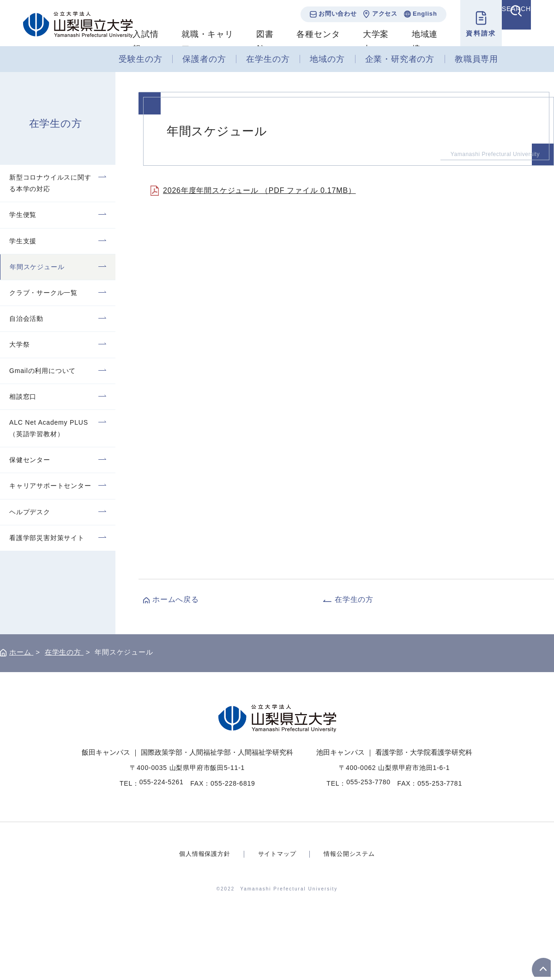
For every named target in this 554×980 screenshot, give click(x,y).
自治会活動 (26, 319)
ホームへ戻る (176, 599)
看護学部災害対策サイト (47, 538)
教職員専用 (476, 59)
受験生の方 (140, 59)
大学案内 (367, 42)
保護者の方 (204, 59)
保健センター (30, 460)
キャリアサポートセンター (50, 486)
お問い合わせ (325, 14)
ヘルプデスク (30, 512)
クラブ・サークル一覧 (43, 293)
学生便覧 (23, 215)
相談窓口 (23, 397)
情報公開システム (352, 854)
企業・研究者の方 (400, 59)
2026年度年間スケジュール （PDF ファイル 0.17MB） (259, 190)
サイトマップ (277, 854)
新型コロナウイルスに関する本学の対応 (50, 183)
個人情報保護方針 (201, 854)
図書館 (260, 42)
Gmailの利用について (42, 371)
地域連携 (414, 42)
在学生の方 (268, 59)
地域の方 (327, 59)
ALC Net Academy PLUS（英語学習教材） (49, 428)
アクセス (372, 14)
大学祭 (19, 344)
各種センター (312, 42)
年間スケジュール (37, 267)
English (412, 14)
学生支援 (23, 241)
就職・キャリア (206, 42)
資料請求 (469, 33)
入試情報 (145, 42)
